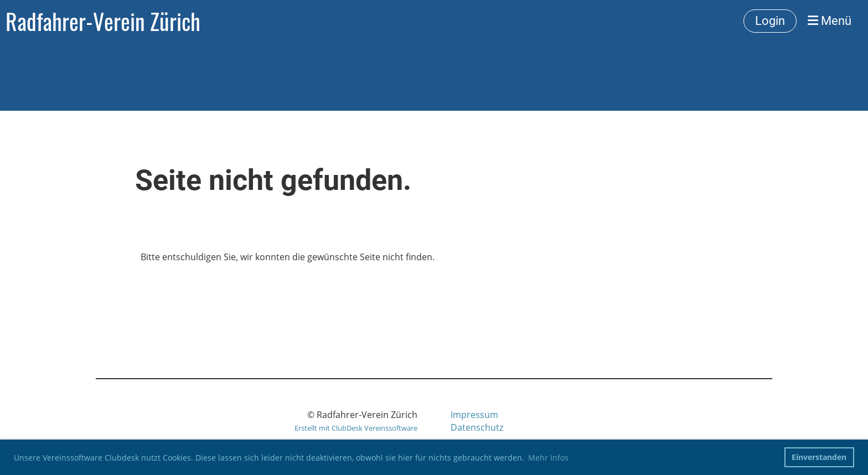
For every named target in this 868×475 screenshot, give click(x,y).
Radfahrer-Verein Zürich (103, 21)
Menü (830, 21)
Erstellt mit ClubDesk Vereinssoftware (356, 428)
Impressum (474, 415)
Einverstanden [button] (819, 457)
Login (770, 21)
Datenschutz (477, 427)
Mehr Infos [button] (548, 458)
